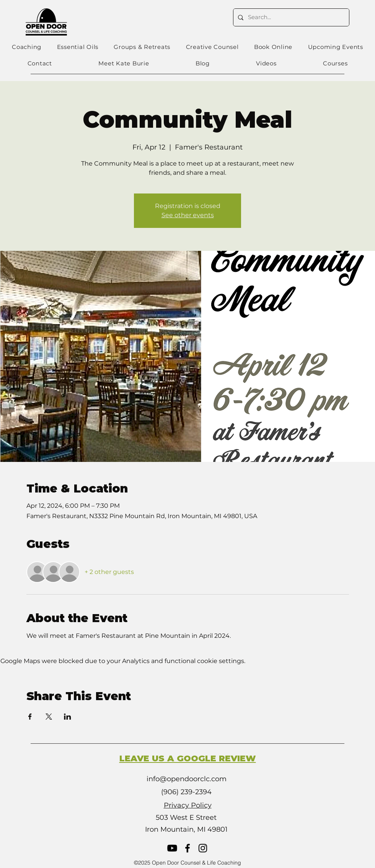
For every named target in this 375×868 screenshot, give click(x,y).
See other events (188, 215)
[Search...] (290, 17)
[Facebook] (187, 848)
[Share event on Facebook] (30, 717)
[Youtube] (172, 848)
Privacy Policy (188, 805)
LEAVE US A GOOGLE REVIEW (188, 758)
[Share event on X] (49, 717)
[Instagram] (203, 848)
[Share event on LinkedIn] (68, 717)
